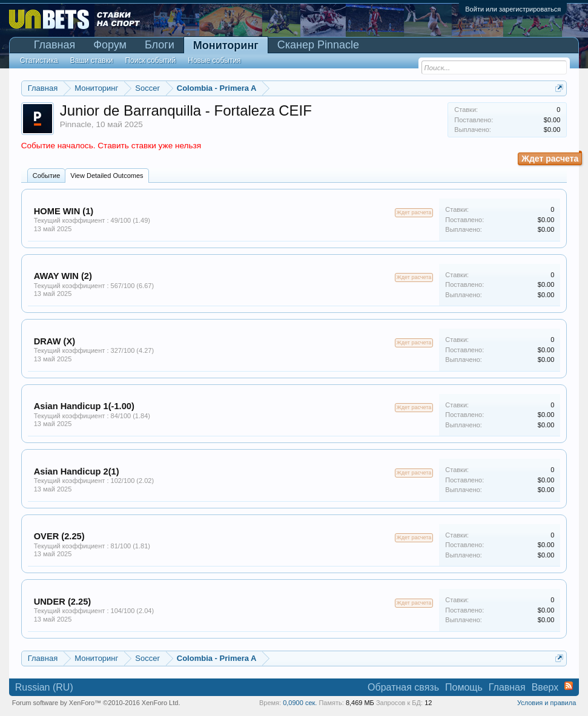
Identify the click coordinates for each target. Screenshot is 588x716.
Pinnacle (76, 124)
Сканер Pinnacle (318, 45)
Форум (110, 45)
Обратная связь (403, 687)
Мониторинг (226, 45)
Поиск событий (150, 61)
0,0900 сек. (300, 703)
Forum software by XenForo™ (96, 703)
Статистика (39, 61)
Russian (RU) (44, 687)
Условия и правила (547, 703)
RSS (569, 686)
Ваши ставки (92, 61)
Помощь (464, 687)
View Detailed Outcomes (107, 176)
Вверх (545, 687)
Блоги (160, 45)
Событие (47, 176)
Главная (55, 45)
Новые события (214, 61)
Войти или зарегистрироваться (513, 9)
